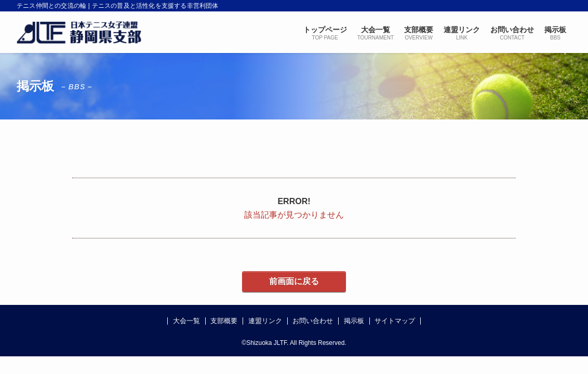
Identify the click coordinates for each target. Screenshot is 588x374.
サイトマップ (395, 321)
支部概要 (224, 321)
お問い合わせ (313, 321)
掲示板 (354, 321)
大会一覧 (186, 321)
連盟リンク (265, 321)
